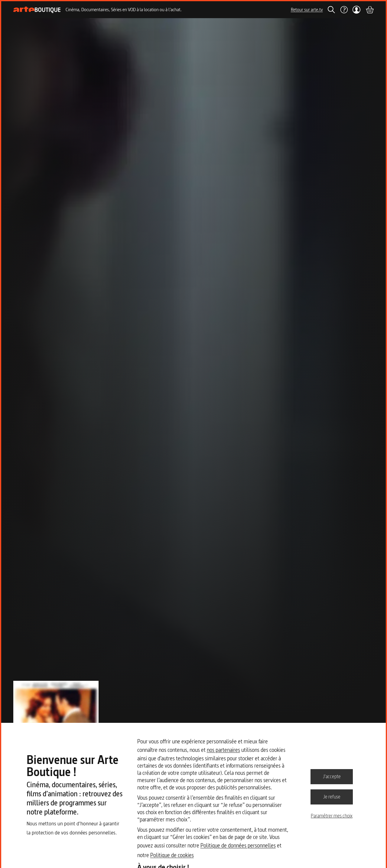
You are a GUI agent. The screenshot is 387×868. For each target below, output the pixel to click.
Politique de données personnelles (238, 845)
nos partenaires (223, 750)
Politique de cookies (172, 855)
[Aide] (344, 10)
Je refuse (332, 797)
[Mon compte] (357, 10)
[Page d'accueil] (37, 10)
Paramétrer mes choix (332, 816)
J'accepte (332, 776)
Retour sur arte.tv (307, 10)
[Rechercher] (331, 10)
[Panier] (369, 10)
